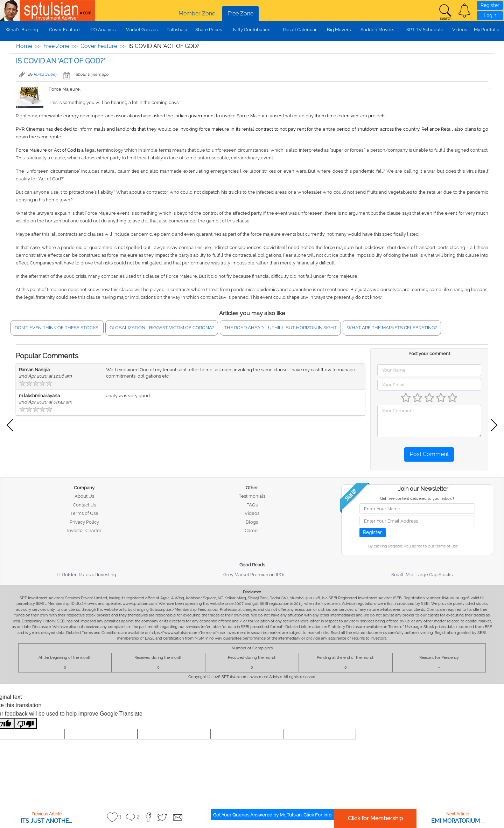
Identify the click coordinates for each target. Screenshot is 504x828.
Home (24, 46)
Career (252, 530)
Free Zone (240, 13)
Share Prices (209, 30)
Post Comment (429, 454)
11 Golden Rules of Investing (86, 575)
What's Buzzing (22, 30)
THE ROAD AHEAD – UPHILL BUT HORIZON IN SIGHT (280, 328)
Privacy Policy (84, 522)
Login (490, 15)
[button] (464, 11)
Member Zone (197, 13)
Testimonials (252, 496)
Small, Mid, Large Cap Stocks (422, 575)
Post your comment (429, 354)
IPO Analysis (103, 30)
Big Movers (339, 30)
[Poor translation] (26, 723)
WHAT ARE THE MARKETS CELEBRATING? (392, 328)
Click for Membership (375, 818)
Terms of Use (84, 513)
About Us (84, 496)
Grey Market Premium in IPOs (254, 575)
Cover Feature (64, 30)
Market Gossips (142, 30)
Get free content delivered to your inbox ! (417, 499)
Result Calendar (300, 30)
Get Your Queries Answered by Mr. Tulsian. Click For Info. (273, 815)
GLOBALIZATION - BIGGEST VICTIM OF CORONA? (162, 328)
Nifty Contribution (252, 30)
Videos (460, 30)
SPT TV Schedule (425, 30)
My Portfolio (487, 30)
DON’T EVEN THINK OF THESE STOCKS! (57, 328)
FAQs (252, 505)
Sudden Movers (377, 30)
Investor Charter (84, 530)
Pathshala (177, 30)
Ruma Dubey (45, 74)
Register (490, 5)
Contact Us (84, 505)
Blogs (252, 522)
